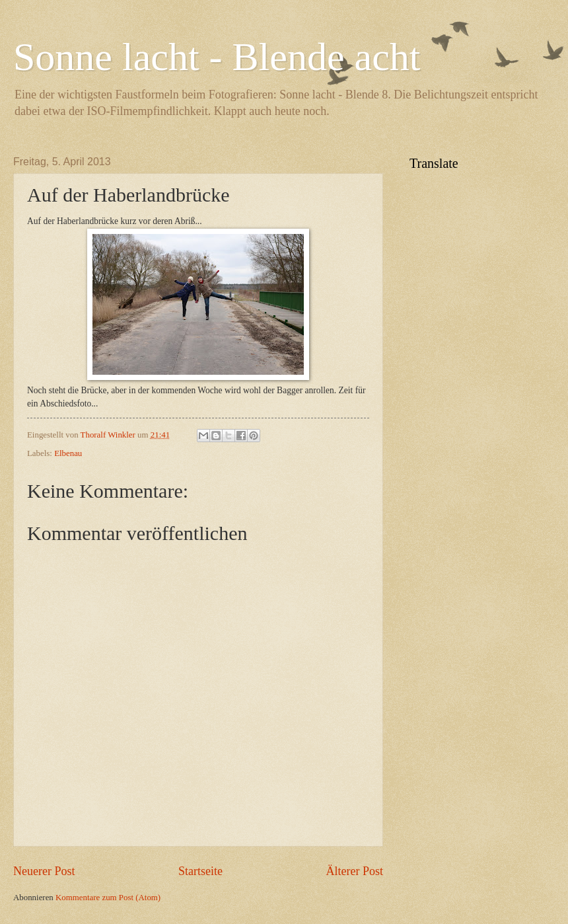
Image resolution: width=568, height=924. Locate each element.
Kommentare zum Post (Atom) (108, 898)
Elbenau (68, 453)
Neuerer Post (44, 871)
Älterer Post (354, 871)
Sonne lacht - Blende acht (217, 57)
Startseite (200, 871)
